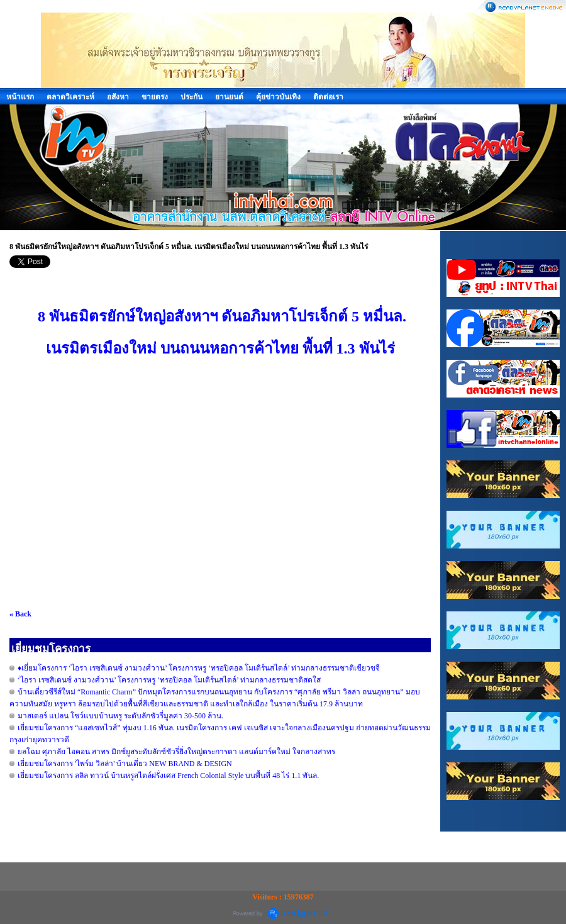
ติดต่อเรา (328, 97)
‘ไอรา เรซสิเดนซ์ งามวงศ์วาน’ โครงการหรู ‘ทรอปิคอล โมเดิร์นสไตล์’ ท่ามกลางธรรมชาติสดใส (169, 680)
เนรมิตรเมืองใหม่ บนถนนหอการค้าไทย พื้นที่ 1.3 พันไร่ (220, 348)
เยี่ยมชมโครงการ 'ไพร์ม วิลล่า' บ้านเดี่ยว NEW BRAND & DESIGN (125, 764)
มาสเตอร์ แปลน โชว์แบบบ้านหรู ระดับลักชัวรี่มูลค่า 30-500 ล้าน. (120, 716)
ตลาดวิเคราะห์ (70, 97)
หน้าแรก (20, 97)
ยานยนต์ (229, 97)
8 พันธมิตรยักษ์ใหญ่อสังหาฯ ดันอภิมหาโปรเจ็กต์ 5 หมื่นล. (220, 316)
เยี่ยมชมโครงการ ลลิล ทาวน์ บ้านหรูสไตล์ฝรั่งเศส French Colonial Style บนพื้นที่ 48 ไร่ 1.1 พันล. (168, 776)
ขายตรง (155, 97)
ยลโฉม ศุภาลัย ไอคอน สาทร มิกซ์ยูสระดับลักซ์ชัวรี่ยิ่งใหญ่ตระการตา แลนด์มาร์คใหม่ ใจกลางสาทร (176, 752)
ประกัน (191, 97)
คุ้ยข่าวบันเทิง (278, 97)
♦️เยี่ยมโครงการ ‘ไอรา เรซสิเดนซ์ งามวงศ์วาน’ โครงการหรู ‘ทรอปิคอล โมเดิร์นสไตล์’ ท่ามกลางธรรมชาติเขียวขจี (199, 668)
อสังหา (118, 97)
